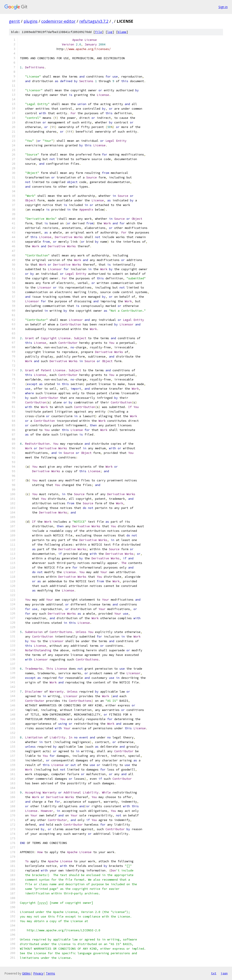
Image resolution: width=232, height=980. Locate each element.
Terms (50, 973)
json (224, 973)
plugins (31, 21)
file (99, 32)
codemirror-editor (58, 21)
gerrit (14, 21)
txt (214, 973)
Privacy (38, 973)
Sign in (223, 7)
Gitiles (26, 973)
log (110, 32)
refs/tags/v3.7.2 (94, 21)
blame (122, 32)
